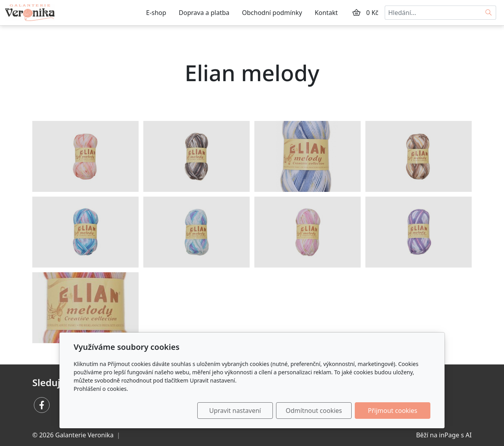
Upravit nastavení (235, 411)
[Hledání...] (433, 13)
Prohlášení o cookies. (101, 389)
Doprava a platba (204, 13)
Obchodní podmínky (272, 13)
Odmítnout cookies (314, 411)
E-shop (156, 13)
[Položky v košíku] (356, 13)
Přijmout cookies (392, 411)
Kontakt (326, 13)
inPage (449, 435)
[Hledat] (489, 13)
